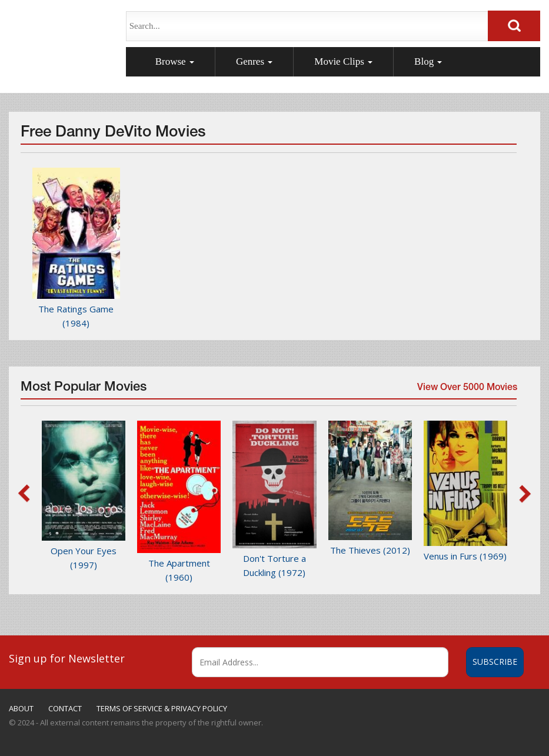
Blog (428, 61)
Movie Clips (343, 61)
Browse (175, 61)
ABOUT (21, 708)
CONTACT (65, 708)
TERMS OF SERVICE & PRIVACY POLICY (162, 708)
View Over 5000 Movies (465, 391)
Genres (254, 61)
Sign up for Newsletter (67, 658)
